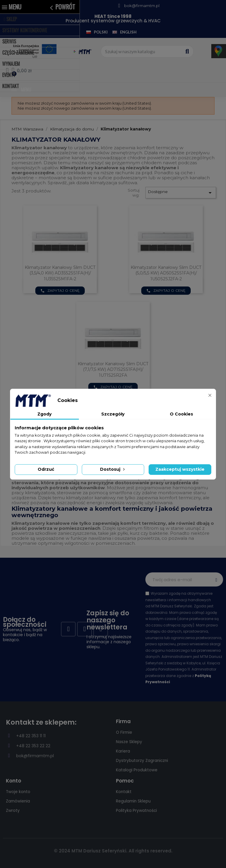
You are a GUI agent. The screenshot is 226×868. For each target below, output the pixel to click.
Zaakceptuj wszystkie (180, 469)
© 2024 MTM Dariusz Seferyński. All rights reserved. (113, 851)
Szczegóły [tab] (113, 414)
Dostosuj (113, 469)
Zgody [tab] (44, 414)
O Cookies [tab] (181, 414)
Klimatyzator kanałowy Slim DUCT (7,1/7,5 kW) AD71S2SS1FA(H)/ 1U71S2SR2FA (113, 370)
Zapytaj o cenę (60, 291)
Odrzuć (46, 469)
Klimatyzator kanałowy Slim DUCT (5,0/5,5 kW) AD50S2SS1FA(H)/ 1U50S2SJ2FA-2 (166, 273)
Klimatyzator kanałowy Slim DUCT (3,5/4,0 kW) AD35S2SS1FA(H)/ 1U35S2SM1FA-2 (60, 273)
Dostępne (181, 193)
